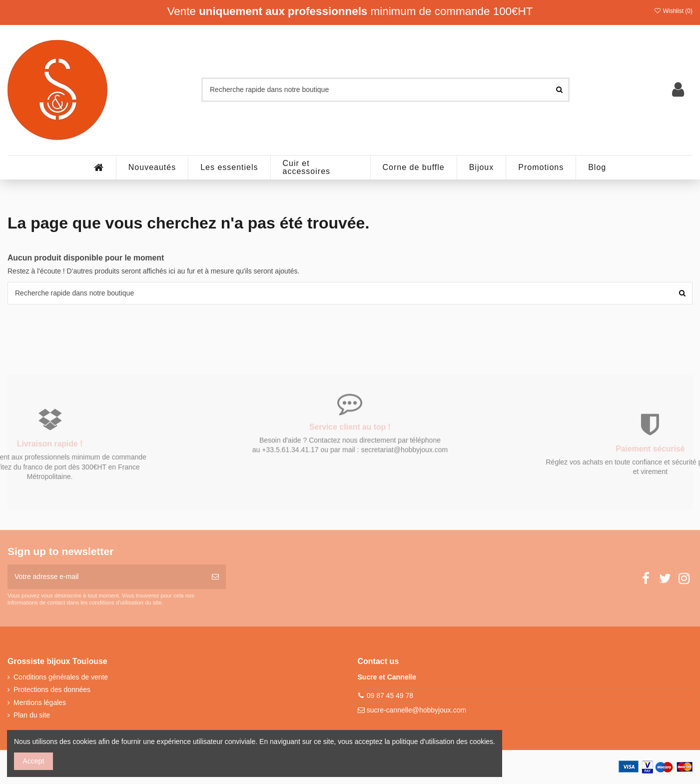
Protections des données (52, 689)
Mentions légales (40, 702)
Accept (34, 761)
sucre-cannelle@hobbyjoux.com (416, 710)
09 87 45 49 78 (390, 695)
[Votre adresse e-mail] (106, 577)
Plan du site (32, 715)
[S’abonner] (215, 577)
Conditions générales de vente (61, 677)
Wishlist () (673, 11)
